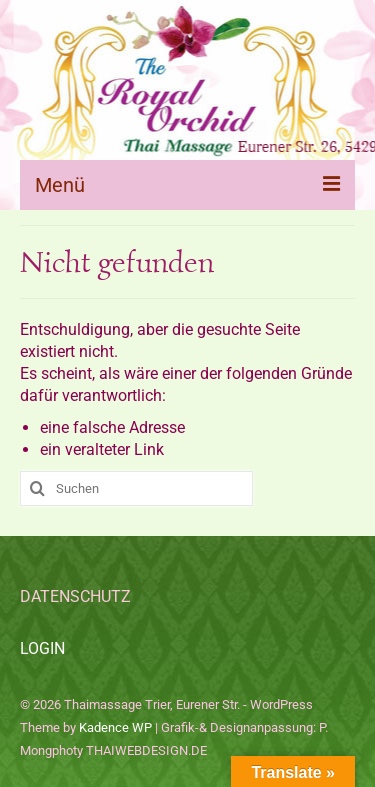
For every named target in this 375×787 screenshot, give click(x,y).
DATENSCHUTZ (75, 596)
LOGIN (42, 648)
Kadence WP (115, 727)
